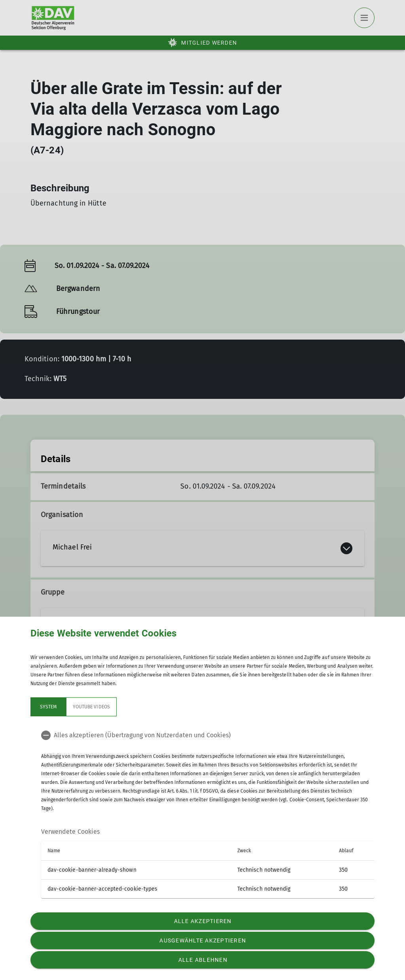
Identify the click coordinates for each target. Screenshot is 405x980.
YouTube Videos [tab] (91, 707)
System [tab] (48, 707)
